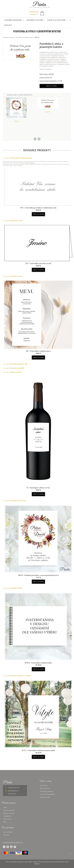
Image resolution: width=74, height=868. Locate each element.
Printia (39, 5)
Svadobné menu (16, 276)
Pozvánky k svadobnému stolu (24, 37)
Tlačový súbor (7, 819)
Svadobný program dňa (19, 364)
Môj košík (6, 835)
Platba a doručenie (45, 788)
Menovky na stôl (16, 220)
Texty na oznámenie (9, 810)
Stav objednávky (8, 832)
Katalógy (6, 158)
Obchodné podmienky (46, 791)
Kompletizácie (7, 816)
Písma (5, 807)
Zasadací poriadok (17, 368)
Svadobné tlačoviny (8, 37)
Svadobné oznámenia (18, 500)
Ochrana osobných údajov (47, 794)
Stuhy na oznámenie (9, 813)
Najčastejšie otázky (45, 797)
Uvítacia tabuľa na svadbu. (21, 676)
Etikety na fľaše (16, 372)
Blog (5, 822)
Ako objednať (44, 786)
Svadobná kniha (17, 588)
